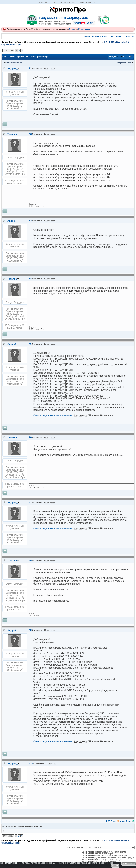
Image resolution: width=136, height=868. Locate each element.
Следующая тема (123, 63)
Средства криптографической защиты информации (52, 42)
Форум (87, 36)
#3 (30, 221)
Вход (71, 29)
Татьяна (12, 134)
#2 (30, 134)
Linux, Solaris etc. (91, 42)
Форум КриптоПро (11, 42)
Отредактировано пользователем (53, 415)
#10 (31, 763)
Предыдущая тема (14, 62)
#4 (30, 279)
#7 (30, 502)
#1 (30, 68)
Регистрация (84, 29)
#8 (30, 560)
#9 (30, 630)
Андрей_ (12, 68)
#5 (30, 344)
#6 (30, 437)
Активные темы (100, 36)
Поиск (112, 36)
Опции (113, 57)
